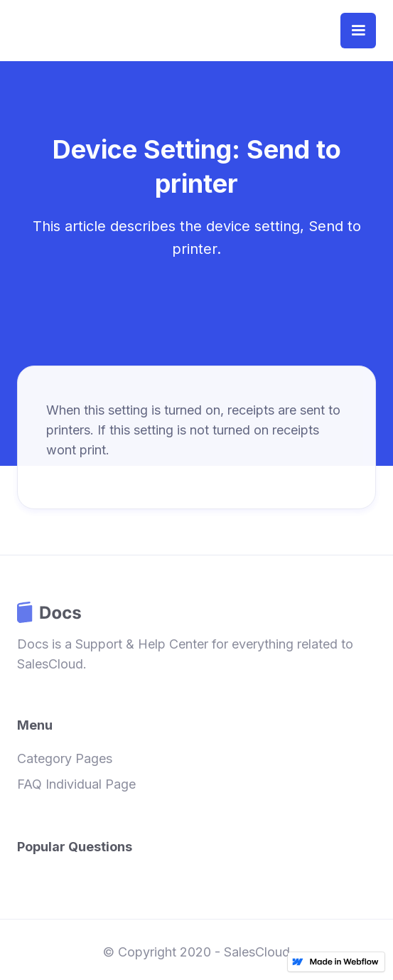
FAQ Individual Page (76, 784)
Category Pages (65, 759)
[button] (358, 31)
